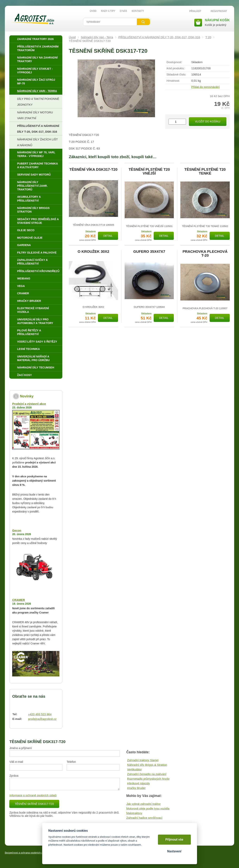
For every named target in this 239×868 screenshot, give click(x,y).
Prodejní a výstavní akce (29, 404)
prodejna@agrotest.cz (42, 719)
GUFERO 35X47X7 (149, 252)
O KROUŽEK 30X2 (93, 252)
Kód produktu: (176, 68)
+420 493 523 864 (40, 714)
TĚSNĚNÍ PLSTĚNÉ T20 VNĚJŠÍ (149, 171)
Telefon (71, 762)
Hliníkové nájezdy (139, 783)
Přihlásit (195, 11)
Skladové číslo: (176, 74)
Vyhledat (143, 22)
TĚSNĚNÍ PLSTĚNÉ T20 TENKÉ (205, 171)
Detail (108, 236)
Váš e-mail (16, 762)
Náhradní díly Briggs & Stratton (147, 765)
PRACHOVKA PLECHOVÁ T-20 (205, 254)
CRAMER (19, 600)
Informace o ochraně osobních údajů (33, 795)
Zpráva (14, 776)
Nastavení (174, 851)
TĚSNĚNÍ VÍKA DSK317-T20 (93, 170)
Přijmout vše (174, 840)
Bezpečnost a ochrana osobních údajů (26, 853)
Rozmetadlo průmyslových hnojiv (148, 779)
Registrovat (219, 11)
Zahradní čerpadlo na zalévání (147, 774)
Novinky (27, 396)
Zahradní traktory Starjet (143, 760)
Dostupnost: (174, 62)
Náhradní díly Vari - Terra (97, 37)
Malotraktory (134, 813)
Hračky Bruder (136, 788)
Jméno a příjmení (21, 748)
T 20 (208, 37)
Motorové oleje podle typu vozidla (148, 808)
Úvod (72, 37)
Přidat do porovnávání (205, 87)
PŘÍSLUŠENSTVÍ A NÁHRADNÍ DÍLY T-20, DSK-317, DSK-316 (159, 37)
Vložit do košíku (208, 121)
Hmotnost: (173, 81)
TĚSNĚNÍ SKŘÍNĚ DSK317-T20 (34, 804)
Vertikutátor (134, 769)
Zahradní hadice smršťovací (144, 818)
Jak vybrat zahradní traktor (144, 804)
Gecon (17, 530)
